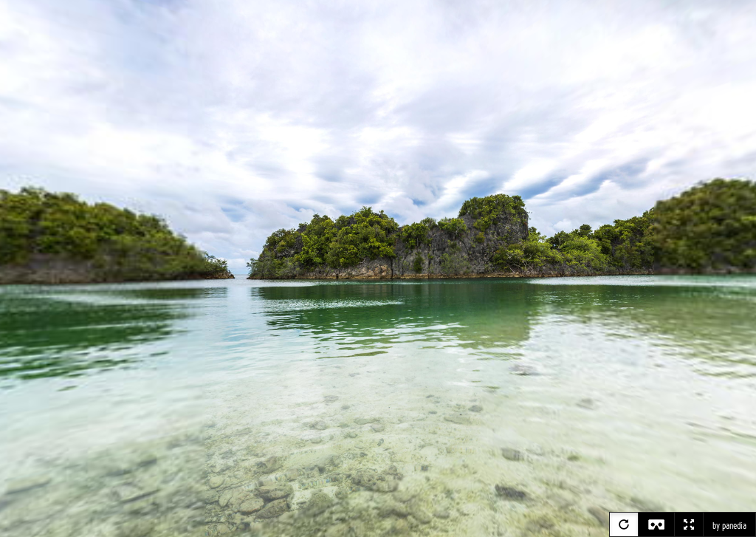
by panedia (729, 526)
